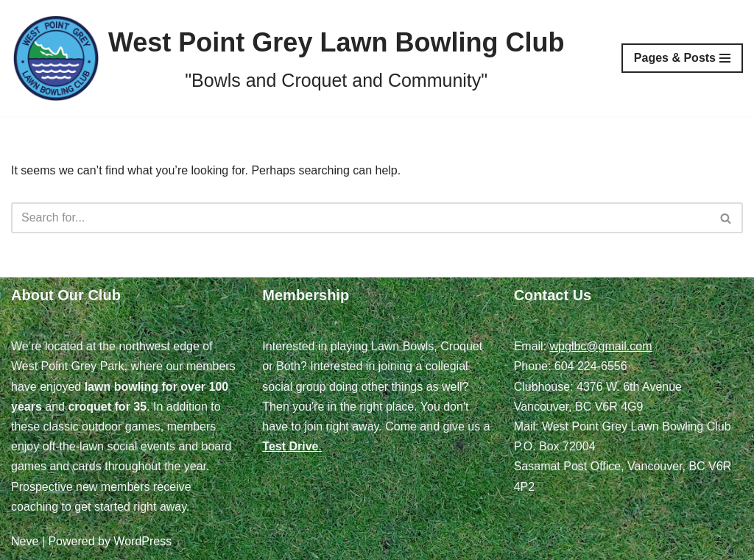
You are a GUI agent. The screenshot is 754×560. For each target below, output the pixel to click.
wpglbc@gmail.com (601, 346)
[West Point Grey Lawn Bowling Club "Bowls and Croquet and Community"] (288, 58)
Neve (25, 541)
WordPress (142, 541)
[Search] (360, 218)
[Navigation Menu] (682, 58)
